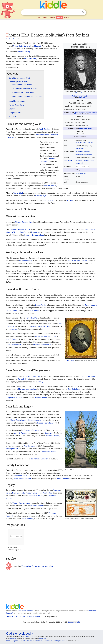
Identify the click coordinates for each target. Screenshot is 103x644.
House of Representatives (34, 235)
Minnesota (21, 493)
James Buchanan (53, 436)
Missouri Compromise (23, 222)
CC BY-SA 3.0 (28, 637)
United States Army (82, 173)
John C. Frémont (21, 433)
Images (45, 17)
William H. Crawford (19, 232)
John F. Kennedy (28, 519)
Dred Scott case (30, 446)
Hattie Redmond (37, 506)
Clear (79, 12)
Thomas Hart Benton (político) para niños (37, 566)
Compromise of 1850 (14, 398)
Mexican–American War (42, 345)
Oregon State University (21, 503)
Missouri (82, 98)
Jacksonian (79, 154)
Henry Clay (35, 232)
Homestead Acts (32, 318)
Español (66, 17)
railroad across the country (41, 326)
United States (18, 46)
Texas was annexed (13, 345)
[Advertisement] (52, 25)
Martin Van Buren (89, 376)
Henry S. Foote (41, 398)
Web (39, 17)
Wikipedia (12, 639)
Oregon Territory (41, 305)
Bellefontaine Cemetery (39, 459)
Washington (47, 493)
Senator (27, 46)
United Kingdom (91, 305)
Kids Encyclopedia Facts (14, 39)
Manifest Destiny (30, 59)
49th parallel (35, 311)
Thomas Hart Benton (49, 452)
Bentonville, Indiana (36, 496)
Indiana (9, 493)
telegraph (14, 329)
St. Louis (69, 200)
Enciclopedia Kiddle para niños (55, 641)
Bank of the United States (77, 261)
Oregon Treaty (11, 311)
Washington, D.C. (42, 196)
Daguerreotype (70, 360)
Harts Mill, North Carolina (84, 143)
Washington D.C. (81, 148)
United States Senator (80, 96)
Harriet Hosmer (82, 470)
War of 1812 (18, 193)
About (23, 641)
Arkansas (57, 490)
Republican (49, 433)
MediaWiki (43, 639)
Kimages (52, 17)
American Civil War (21, 476)
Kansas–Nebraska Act (46, 423)
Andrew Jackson (50, 186)
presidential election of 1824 (20, 229)
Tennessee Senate (86, 128)
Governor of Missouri (32, 430)
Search (83, 12)
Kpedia (59, 17)
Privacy (30, 641)
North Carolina (45, 129)
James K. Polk (23, 379)
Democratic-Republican (84, 152)
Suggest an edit (74, 622)
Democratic (88, 154)
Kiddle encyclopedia (26, 611)
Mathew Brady (80, 93)
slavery (40, 382)
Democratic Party (24, 52)
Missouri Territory (49, 200)
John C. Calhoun (12, 339)
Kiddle (8, 641)
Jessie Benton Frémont (22, 479)
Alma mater (68, 161)
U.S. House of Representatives (86, 112)
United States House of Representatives (26, 420)
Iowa (14, 493)
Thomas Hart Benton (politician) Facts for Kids (23, 617)
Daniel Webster (41, 336)
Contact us (39, 641)
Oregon (36, 493)
